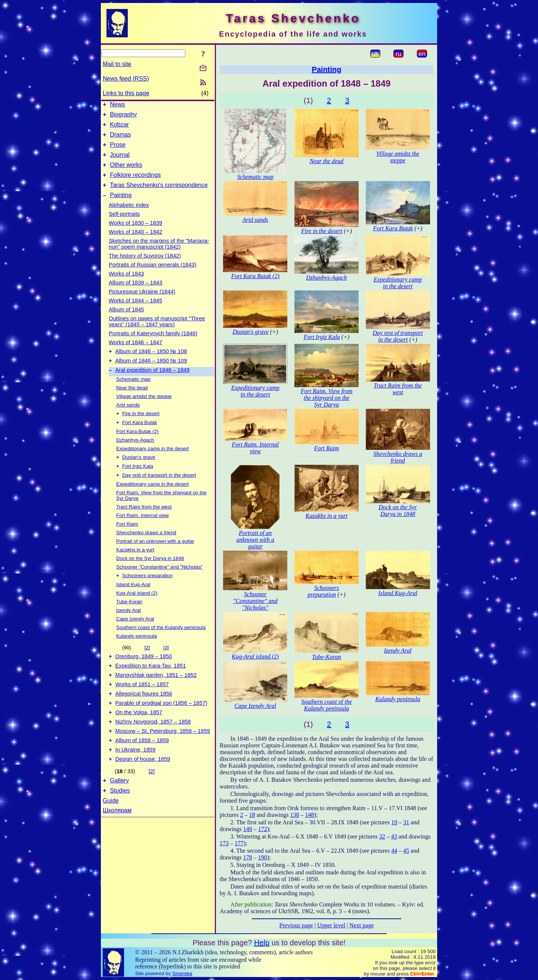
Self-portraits (124, 225)
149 (248, 829)
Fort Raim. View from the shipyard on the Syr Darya (327, 398)
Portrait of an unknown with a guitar (155, 559)
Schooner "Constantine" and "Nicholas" (160, 585)
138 (294, 815)
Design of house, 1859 (143, 791)
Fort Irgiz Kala (138, 484)
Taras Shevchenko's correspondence (159, 195)
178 (248, 857)
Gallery (119, 814)
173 (224, 843)
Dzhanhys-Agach (135, 456)
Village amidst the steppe (144, 411)
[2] (147, 667)
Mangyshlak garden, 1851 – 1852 (156, 697)
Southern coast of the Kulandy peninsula (161, 646)
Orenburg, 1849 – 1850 (144, 676)
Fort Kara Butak (140, 438)
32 (382, 836)
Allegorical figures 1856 (144, 718)
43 (394, 836)
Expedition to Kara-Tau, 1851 (151, 687)
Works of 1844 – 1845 (135, 312)
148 (309, 815)
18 (252, 815)
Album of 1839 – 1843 (135, 294)
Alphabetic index (129, 216)
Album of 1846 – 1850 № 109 (151, 374)
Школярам (117, 845)
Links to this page (126, 93)
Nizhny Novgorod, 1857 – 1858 (153, 750)
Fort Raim (127, 542)
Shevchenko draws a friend (146, 551)
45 (406, 851)
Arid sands (128, 419)
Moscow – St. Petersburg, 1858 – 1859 (163, 760)
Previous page (296, 925)
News (117, 105)
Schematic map (133, 394)
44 (394, 851)
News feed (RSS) (126, 79)
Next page (361, 925)
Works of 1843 (126, 285)
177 (239, 843)
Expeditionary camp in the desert (152, 465)
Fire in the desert (141, 429)
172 (263, 829)
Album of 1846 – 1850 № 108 (151, 364)
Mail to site (117, 64)
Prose (118, 150)
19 (394, 822)
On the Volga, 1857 (139, 739)
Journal (120, 161)
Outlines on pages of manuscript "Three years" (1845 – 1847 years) (157, 333)
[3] (166, 667)
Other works (126, 173)
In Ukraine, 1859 (136, 781)
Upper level (331, 925)
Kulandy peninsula (137, 655)
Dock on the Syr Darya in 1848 (150, 577)
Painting (121, 206)
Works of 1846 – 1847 (135, 354)
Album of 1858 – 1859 (142, 771)
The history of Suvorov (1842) (145, 267)
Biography (123, 117)
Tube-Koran (129, 621)
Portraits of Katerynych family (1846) (153, 345)
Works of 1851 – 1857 (142, 708)
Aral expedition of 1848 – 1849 (153, 385)
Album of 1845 (126, 321)
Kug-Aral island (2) (137, 612)
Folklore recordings (135, 184)
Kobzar (119, 128)
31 (406, 822)
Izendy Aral (129, 629)
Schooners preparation (147, 595)
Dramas (120, 139)
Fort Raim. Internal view (143, 534)
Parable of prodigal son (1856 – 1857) (161, 729)
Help (262, 943)
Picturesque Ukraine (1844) (142, 303)
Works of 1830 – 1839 (135, 234)
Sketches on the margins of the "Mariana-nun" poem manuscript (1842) (159, 255)
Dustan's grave (139, 474)
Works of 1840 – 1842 (135, 243)
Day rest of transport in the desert (159, 493)
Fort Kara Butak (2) (137, 447)
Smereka (182, 973)
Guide (111, 835)
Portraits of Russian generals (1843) (153, 276)
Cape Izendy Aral (135, 638)
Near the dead (132, 402)
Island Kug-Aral (133, 603)
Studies (120, 825)
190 (263, 857)
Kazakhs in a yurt (135, 568)
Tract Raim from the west (144, 525)
